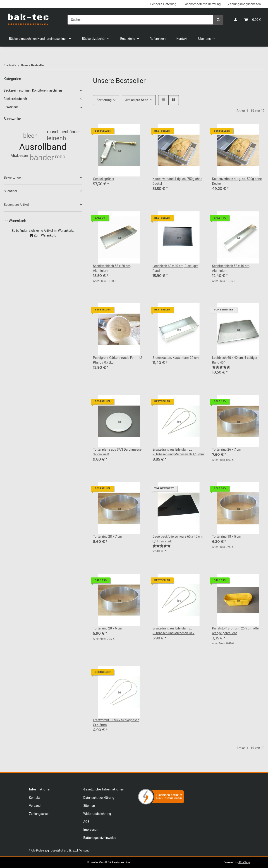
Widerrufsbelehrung (97, 814)
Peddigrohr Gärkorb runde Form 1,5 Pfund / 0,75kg (118, 360)
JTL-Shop (244, 862)
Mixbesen (19, 155)
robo (60, 156)
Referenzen (158, 39)
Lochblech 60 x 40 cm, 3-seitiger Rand (175, 268)
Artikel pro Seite (137, 100)
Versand (35, 806)
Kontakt (182, 39)
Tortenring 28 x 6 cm (108, 628)
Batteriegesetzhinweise (100, 838)
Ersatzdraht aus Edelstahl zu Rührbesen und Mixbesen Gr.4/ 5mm (178, 452)
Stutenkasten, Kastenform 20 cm (176, 358)
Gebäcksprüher (104, 179)
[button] (236, 20)
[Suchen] (140, 20)
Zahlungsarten (39, 814)
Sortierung (104, 100)
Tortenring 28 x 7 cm (108, 537)
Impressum (91, 830)
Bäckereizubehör (15, 99)
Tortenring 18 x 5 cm (227, 537)
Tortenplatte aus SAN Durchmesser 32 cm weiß (118, 452)
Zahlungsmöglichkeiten (244, 4)
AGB (86, 822)
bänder (42, 158)
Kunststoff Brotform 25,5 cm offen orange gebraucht (236, 631)
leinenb (56, 138)
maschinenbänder (63, 132)
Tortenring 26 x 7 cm (227, 449)
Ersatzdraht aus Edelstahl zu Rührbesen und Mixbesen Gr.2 (173, 631)
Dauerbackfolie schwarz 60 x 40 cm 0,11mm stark (178, 539)
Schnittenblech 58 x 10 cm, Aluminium (231, 268)
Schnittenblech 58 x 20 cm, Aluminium (112, 268)
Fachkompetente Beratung (202, 4)
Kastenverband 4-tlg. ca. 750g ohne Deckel (177, 181)
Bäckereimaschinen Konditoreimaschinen (33, 90)
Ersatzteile (11, 107)
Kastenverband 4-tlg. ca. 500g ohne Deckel (237, 181)
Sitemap (89, 806)
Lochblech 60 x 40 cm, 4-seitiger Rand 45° (235, 360)
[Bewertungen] (221, 367)
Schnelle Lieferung (163, 4)
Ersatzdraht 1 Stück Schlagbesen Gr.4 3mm (116, 723)
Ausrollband (43, 147)
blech (30, 136)
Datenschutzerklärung (99, 798)
